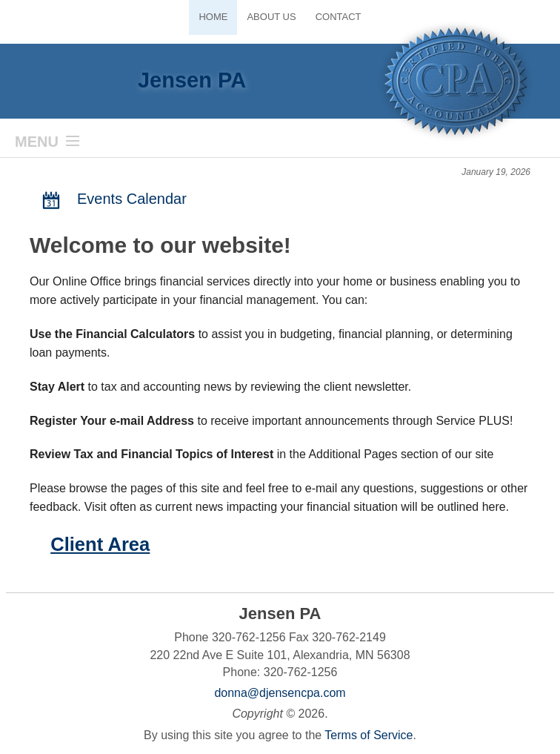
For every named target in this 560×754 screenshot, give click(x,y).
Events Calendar (111, 200)
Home (213, 17)
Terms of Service (369, 735)
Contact (339, 17)
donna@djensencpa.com (280, 693)
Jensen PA (192, 80)
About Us (271, 17)
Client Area (100, 544)
